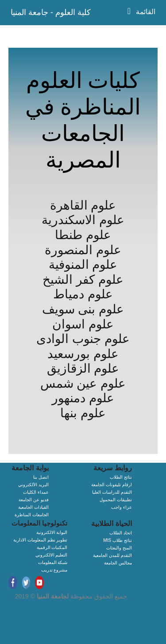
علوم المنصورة (83, 250)
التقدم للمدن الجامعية (112, 555)
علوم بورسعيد (83, 354)
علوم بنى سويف (83, 309)
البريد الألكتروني (33, 485)
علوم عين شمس (83, 383)
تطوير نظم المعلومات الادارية (40, 540)
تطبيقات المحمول (116, 500)
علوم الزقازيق (83, 368)
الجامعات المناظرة (32, 515)
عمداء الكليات (36, 492)
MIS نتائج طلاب (117, 540)
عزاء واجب (122, 507)
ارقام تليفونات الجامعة (112, 485)
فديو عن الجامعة (34, 500)
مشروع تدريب (54, 570)
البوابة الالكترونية (52, 532)
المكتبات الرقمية (52, 547)
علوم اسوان (83, 324)
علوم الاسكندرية (83, 220)
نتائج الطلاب (121, 477)
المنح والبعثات (119, 548)
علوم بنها (83, 413)
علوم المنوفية (83, 265)
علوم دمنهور (83, 398)
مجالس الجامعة (118, 563)
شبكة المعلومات (53, 562)
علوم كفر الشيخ (83, 280)
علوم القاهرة (83, 205)
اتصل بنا (41, 477)
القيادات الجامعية (33, 507)
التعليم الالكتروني (52, 555)
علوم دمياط (83, 294)
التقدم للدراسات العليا (112, 492)
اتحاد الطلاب (121, 533)
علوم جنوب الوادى (83, 339)
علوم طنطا (83, 235)
